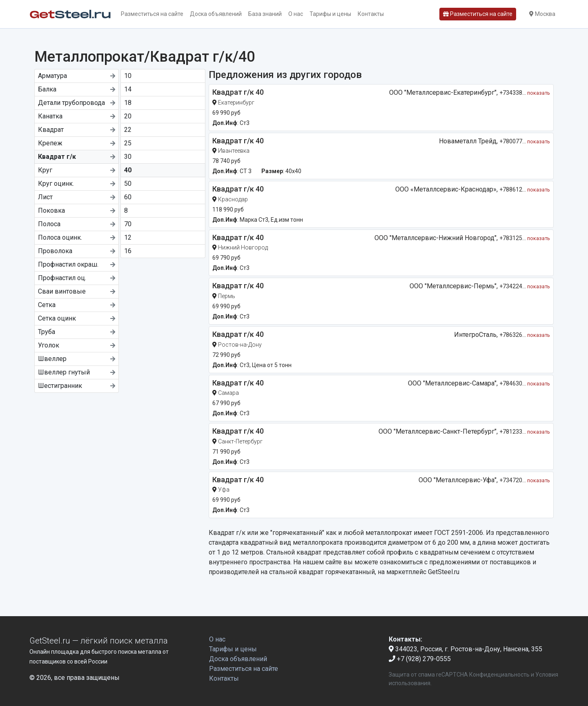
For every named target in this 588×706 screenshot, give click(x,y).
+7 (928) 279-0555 (420, 659)
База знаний (265, 14)
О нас (296, 14)
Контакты (371, 14)
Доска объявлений (216, 14)
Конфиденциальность (499, 675)
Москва (542, 14)
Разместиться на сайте (152, 14)
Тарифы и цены (330, 14)
